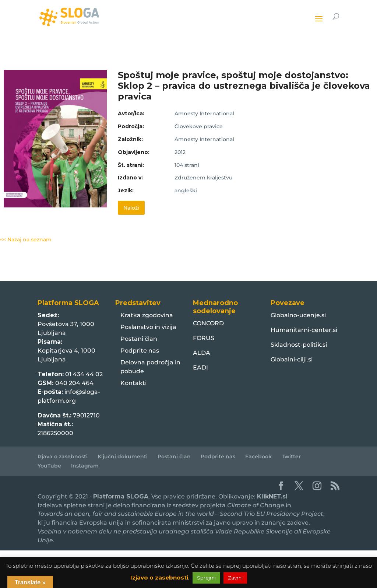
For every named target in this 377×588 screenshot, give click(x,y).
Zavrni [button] (235, 578)
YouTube (49, 466)
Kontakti (133, 383)
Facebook (258, 456)
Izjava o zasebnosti (63, 456)
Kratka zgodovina (147, 315)
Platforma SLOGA (121, 496)
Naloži (131, 208)
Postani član (139, 339)
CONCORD (208, 323)
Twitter (291, 456)
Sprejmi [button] (206, 578)
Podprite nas (140, 351)
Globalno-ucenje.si (298, 315)
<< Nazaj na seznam (26, 239)
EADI (200, 367)
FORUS (204, 338)
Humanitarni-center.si (304, 330)
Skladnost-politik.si (299, 345)
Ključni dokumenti (123, 456)
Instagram (85, 466)
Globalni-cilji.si (292, 359)
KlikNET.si (272, 496)
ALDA (202, 353)
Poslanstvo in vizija (148, 327)
